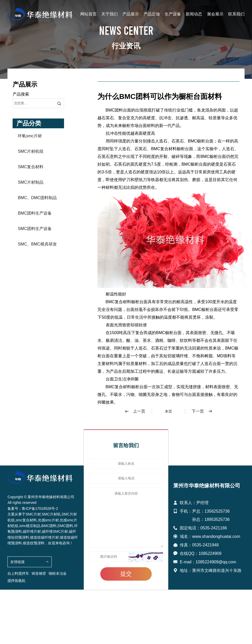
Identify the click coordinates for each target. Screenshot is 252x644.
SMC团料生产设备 (35, 229)
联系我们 (236, 14)
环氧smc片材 (30, 136)
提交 (126, 574)
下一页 (202, 411)
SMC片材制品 (31, 182)
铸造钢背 (39, 573)
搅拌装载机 (16, 581)
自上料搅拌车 (18, 573)
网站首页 (88, 14)
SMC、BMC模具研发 (37, 244)
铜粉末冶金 (58, 573)
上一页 (135, 411)
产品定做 (152, 14)
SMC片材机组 (31, 151)
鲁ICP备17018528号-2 (40, 509)
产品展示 (131, 14)
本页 (168, 411)
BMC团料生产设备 (35, 213)
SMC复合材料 (31, 167)
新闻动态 (194, 14)
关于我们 (110, 14)
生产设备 (173, 14)
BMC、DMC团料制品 (37, 198)
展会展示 (215, 14)
